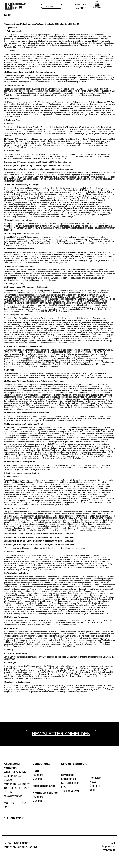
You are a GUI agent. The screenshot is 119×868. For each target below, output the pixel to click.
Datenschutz (107, 851)
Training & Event (72, 791)
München (80, 4)
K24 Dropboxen (71, 783)
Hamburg (80, 8)
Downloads (68, 775)
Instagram (62, 843)
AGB (112, 843)
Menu (113, 6)
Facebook (57, 843)
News (93, 782)
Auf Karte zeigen (15, 818)
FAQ (64, 787)
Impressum (108, 847)
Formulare (96, 778)
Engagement (69, 779)
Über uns (96, 786)
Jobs (93, 790)
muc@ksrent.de (14, 796)
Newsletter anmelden (62, 734)
